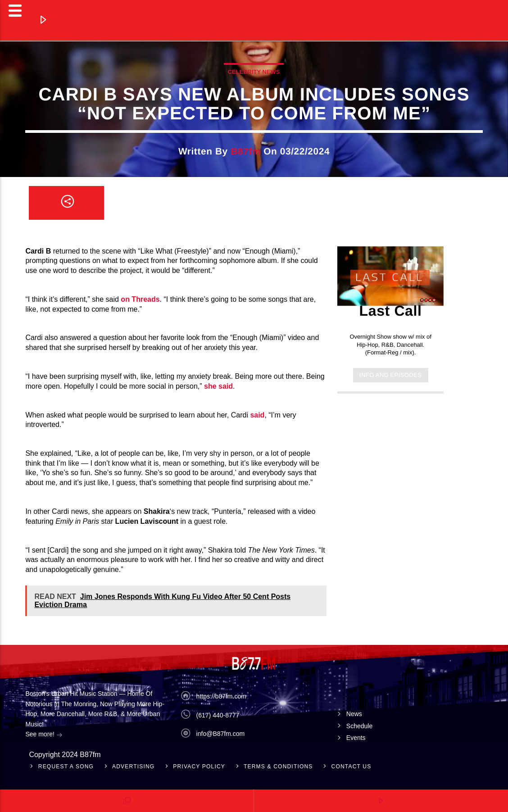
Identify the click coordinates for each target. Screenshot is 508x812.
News (354, 714)
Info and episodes (390, 375)
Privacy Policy (199, 767)
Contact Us (352, 767)
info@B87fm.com (221, 734)
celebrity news (254, 72)
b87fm (246, 151)
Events (356, 738)
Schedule (359, 726)
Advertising (133, 767)
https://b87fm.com (221, 696)
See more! (44, 735)
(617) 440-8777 (218, 715)
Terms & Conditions (278, 767)
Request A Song (66, 767)
